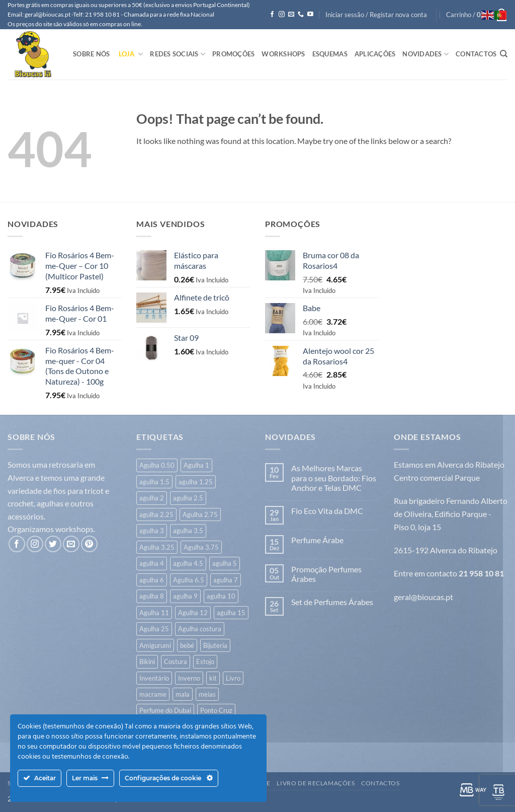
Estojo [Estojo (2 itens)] (205, 661)
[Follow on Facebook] (272, 15)
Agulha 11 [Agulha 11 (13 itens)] (154, 613)
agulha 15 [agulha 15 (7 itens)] (231, 613)
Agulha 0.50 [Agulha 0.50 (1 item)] (157, 465)
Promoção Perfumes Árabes (326, 574)
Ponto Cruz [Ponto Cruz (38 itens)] (216, 710)
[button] (376, 15)
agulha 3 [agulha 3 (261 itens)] (152, 531)
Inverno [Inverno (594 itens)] (189, 678)
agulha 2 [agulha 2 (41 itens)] (152, 498)
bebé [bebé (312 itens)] (187, 645)
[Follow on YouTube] (310, 15)
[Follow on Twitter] (53, 544)
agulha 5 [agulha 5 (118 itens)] (225, 563)
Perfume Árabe (317, 540)
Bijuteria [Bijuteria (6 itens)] (215, 645)
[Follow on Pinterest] (89, 544)
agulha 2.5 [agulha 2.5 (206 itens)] (188, 498)
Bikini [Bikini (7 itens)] (147, 661)
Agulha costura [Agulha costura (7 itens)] (200, 629)
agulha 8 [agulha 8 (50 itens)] (152, 596)
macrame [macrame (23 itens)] (153, 694)
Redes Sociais (178, 54)
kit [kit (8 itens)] (213, 678)
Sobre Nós (91, 54)
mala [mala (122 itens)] (183, 694)
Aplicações (375, 54)
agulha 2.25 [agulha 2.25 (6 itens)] (156, 514)
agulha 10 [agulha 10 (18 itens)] (221, 596)
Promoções (233, 54)
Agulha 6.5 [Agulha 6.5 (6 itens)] (189, 580)
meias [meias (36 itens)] (207, 694)
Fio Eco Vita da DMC (327, 511)
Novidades (425, 54)
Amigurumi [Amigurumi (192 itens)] (155, 645)
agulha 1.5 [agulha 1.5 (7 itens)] (154, 482)
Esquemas (330, 54)
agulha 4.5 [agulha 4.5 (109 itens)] (188, 563)
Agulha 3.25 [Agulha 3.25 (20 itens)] (157, 547)
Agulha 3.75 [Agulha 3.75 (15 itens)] (201, 547)
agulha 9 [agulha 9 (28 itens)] (185, 596)
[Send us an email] (291, 15)
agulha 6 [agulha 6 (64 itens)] (152, 580)
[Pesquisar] (504, 54)
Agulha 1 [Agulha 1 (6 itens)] (196, 465)
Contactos (476, 54)
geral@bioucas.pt (423, 597)
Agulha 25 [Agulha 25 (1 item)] (154, 629)
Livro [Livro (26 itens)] (233, 678)
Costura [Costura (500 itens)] (176, 661)
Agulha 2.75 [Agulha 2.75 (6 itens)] (200, 514)
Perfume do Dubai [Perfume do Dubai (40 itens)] (165, 710)
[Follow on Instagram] (282, 15)
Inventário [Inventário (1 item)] (154, 678)
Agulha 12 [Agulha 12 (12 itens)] (193, 613)
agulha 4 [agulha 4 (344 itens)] (152, 563)
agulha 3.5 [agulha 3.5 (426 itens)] (188, 531)
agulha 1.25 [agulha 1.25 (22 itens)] (196, 482)
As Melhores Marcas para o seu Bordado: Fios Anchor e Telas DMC (334, 477)
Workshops (283, 54)
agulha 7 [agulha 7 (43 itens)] (226, 580)
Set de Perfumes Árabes (332, 602)
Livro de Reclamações (316, 783)
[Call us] (301, 15)
